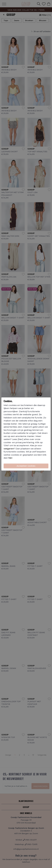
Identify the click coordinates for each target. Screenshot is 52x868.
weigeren (9, 449)
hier (10, 458)
